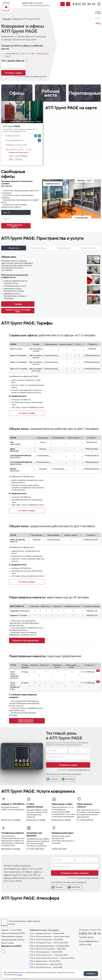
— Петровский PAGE (49, 943)
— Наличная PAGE (46, 964)
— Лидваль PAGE (47, 933)
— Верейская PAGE (52, 958)
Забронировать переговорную (30, 721)
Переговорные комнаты (12, 936)
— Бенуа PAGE (46, 940)
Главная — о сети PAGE (11, 930)
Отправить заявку (68, 765)
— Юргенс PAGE (45, 961)
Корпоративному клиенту (13, 940)
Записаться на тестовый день (18, 311)
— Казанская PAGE (48, 955)
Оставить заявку (13, 73)
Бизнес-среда (7, 943)
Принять (91, 974)
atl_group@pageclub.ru (15, 140)
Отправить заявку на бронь (75, 873)
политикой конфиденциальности (36, 76)
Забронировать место (18, 226)
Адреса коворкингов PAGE (13, 933)
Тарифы (18, 304)
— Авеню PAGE (46, 952)
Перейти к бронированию (27, 640)
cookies (19, 975)
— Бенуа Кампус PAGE (50, 936)
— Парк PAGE (48, 949)
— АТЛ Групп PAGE (49, 946)
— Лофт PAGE (46, 967)
